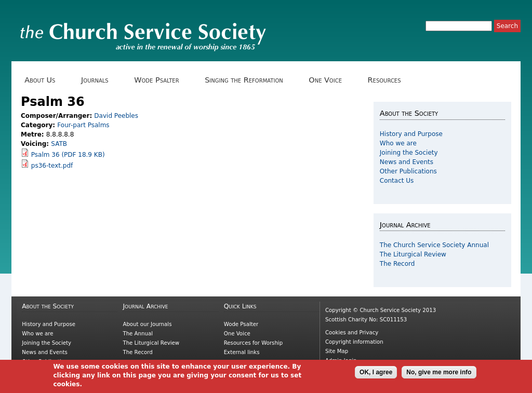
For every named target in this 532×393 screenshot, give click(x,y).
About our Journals (147, 324)
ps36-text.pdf (52, 166)
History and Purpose (411, 134)
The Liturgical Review (413, 254)
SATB (59, 144)
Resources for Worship (253, 343)
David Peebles (116, 116)
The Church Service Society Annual (434, 245)
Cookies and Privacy (352, 333)
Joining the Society (409, 153)
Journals (98, 80)
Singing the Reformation (248, 80)
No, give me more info (439, 374)
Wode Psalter (160, 80)
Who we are (398, 143)
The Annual (138, 334)
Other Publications (408, 171)
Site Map (337, 351)
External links (242, 352)
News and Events (407, 162)
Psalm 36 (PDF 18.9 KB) (68, 155)
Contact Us (397, 181)
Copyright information (354, 342)
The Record (397, 264)
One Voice (329, 80)
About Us (44, 80)
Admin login (341, 361)
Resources (388, 80)
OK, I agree (376, 374)
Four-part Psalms (83, 125)
